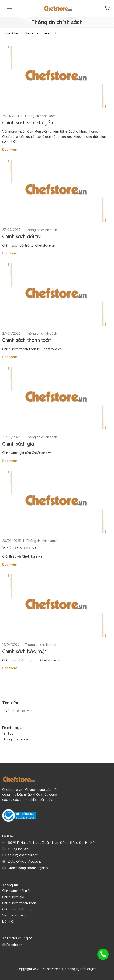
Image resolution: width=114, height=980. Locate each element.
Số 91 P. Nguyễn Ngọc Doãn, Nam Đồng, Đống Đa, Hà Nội (52, 843)
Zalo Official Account (24, 861)
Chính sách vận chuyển (27, 123)
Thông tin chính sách (41, 33)
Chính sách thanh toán (27, 340)
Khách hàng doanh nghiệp (28, 868)
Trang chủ (10, 33)
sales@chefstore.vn (23, 855)
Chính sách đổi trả (22, 236)
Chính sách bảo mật (24, 651)
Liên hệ (8, 921)
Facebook (14, 945)
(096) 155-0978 (20, 849)
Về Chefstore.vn (20, 548)
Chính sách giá (18, 444)
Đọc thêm (10, 149)
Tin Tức (8, 733)
